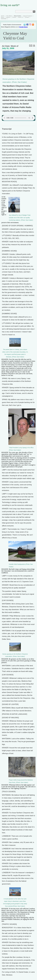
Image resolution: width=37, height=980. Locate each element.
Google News (23, 27)
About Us (20, 17)
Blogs (2, 17)
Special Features (28, 16)
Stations (8, 17)
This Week (9, 16)
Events (14, 17)
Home (3, 16)
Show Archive (17, 16)
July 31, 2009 (8, 48)
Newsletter (4, 19)
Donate (27, 17)
